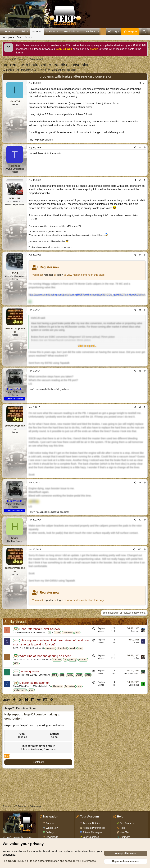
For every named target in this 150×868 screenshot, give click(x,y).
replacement (20, 690)
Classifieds (89, 31)
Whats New (52, 828)
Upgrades (125, 837)
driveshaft (62, 648)
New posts (8, 37)
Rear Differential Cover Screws (40, 629)
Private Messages (92, 832)
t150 (16, 663)
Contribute (38, 762)
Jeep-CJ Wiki (64, 49)
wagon (79, 675)
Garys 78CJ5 (19, 660)
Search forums (24, 37)
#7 (140, 407)
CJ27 (15, 648)
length (73, 648)
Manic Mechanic (132, 674)
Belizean (135, 631)
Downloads (69, 31)
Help (122, 828)
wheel (88, 675)
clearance (50, 648)
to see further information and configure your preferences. (49, 861)
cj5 (65, 660)
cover (57, 633)
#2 (140, 148)
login (60, 275)
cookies (27, 851)
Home (8, 31)
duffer (136, 658)
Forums (37, 31)
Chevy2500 (18, 686)
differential (68, 633)
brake (55, 675)
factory (70, 675)
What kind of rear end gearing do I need (45, 656)
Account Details (91, 823)
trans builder (19, 675)
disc (62, 675)
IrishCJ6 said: (38, 318)
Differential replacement (35, 683)
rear (77, 633)
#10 (139, 549)
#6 (140, 371)
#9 (140, 520)
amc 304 (57, 660)
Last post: (64, 70)
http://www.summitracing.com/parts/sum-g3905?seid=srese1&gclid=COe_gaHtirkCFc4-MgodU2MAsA (87, 295)
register (48, 275)
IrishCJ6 (10, 70)
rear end (83, 660)
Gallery (51, 31)
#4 (140, 255)
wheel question (31, 671)
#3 (140, 180)
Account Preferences (94, 828)
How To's (124, 832)
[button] (15, 31)
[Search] (144, 31)
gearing (73, 660)
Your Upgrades (91, 837)
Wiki (22, 31)
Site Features (127, 823)
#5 (140, 310)
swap (31, 690)
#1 (144, 83)
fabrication (70, 686)
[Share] (140, 83)
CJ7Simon (18, 633)
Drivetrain (42, 633)
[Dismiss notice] (139, 45)
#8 (140, 483)
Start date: (33, 70)
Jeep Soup (134, 685)
